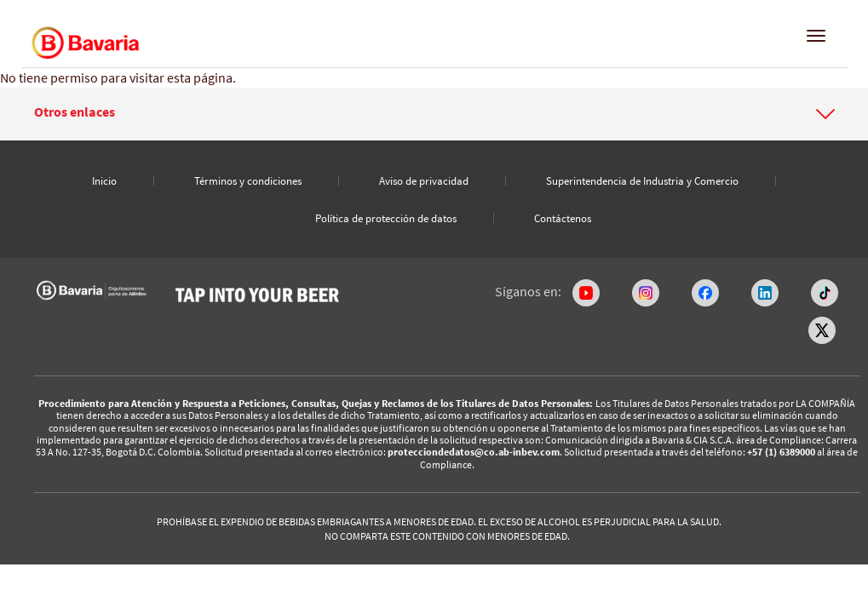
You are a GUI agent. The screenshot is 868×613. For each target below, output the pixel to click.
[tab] (434, 114)
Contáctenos (563, 218)
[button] (434, 112)
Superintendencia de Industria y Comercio (642, 181)
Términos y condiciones (248, 181)
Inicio (104, 181)
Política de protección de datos (386, 218)
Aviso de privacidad (424, 181)
